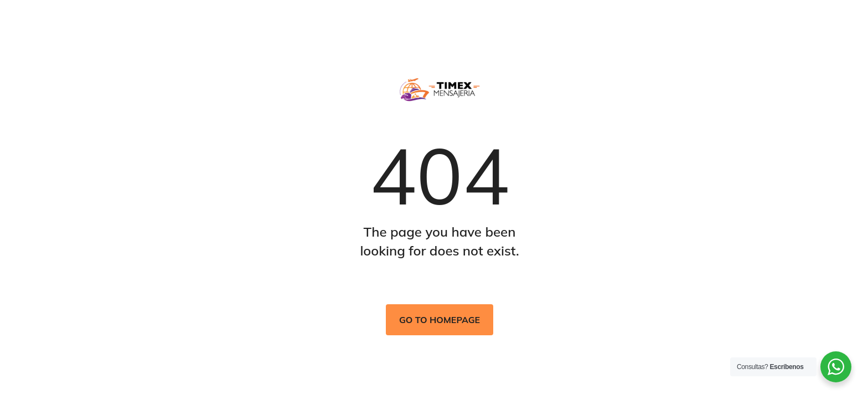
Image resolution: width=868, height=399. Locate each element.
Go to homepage (440, 320)
